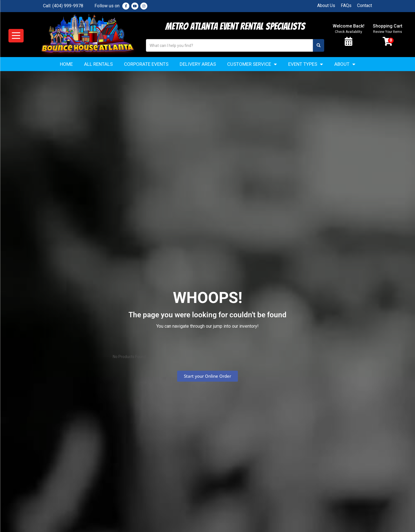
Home (66, 64)
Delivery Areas (198, 64)
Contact (365, 5)
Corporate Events (146, 64)
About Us (326, 5)
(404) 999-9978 (68, 6)
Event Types (306, 64)
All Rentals (98, 64)
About (345, 64)
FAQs (346, 5)
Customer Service (252, 64)
